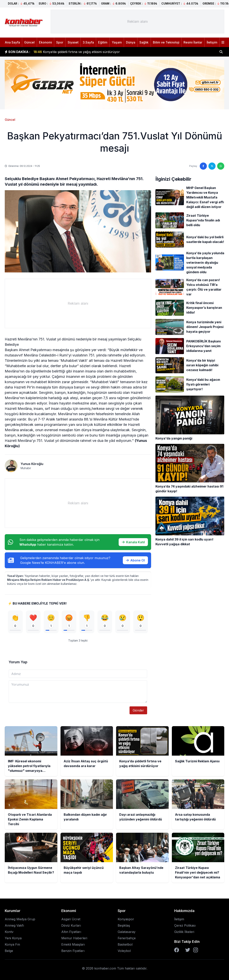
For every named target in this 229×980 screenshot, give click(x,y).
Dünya (131, 42)
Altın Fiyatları (71, 932)
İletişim (212, 42)
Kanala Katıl (133, 542)
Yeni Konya (13, 938)
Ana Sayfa (12, 42)
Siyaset (73, 42)
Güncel (29, 42)
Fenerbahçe (127, 938)
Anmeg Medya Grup (20, 920)
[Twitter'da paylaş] (212, 166)
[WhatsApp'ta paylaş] (221, 166)
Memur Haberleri (74, 938)
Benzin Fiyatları (73, 951)
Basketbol (125, 945)
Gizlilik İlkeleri (184, 932)
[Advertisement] (137, 22)
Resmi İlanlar (193, 42)
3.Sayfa (88, 42)
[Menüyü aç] (223, 42)
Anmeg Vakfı (14, 926)
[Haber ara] (221, 52)
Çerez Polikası (185, 926)
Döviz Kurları (71, 926)
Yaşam (117, 42)
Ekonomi (45, 42)
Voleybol (124, 951)
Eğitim (103, 42)
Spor (60, 42)
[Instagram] (196, 950)
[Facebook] (177, 950)
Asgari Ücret (71, 920)
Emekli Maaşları (73, 945)
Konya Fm (12, 945)
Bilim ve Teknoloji (166, 42)
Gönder (138, 711)
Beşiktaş (124, 926)
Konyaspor (126, 920)
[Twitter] (188, 950)
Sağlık (144, 42)
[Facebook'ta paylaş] (203, 166)
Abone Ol (135, 560)
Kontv (9, 932)
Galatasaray (127, 932)
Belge (9, 951)
